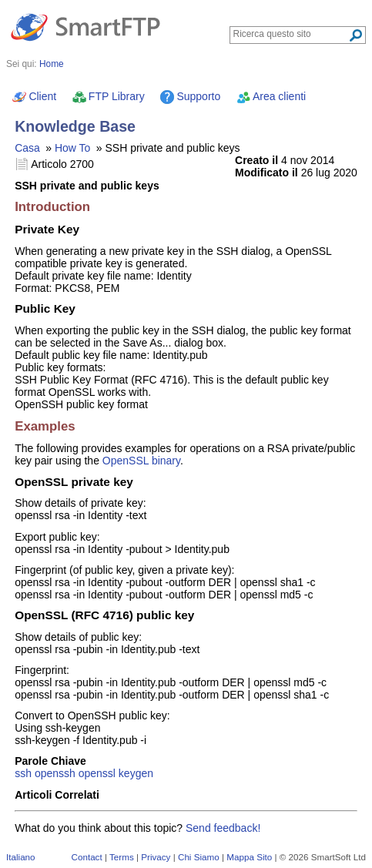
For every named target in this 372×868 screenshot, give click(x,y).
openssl (97, 773)
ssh (23, 773)
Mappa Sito (249, 857)
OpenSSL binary (141, 461)
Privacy (156, 857)
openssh (55, 773)
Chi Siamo (199, 857)
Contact (87, 857)
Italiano (21, 857)
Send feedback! (223, 828)
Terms (122, 857)
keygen (136, 773)
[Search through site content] (291, 34)
